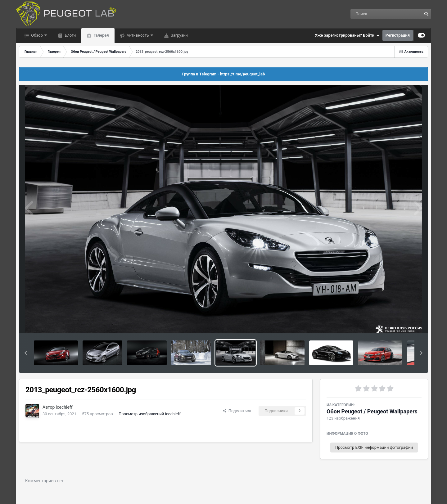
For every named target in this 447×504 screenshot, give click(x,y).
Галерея (101, 35)
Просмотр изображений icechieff (150, 414)
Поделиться (237, 411)
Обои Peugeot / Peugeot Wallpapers (372, 411)
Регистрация (398, 35)
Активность (138, 35)
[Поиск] (375, 14)
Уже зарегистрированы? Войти (347, 35)
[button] (26, 353)
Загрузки (179, 35)
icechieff (64, 407)
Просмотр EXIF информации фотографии (374, 447)
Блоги (70, 35)
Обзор (37, 35)
